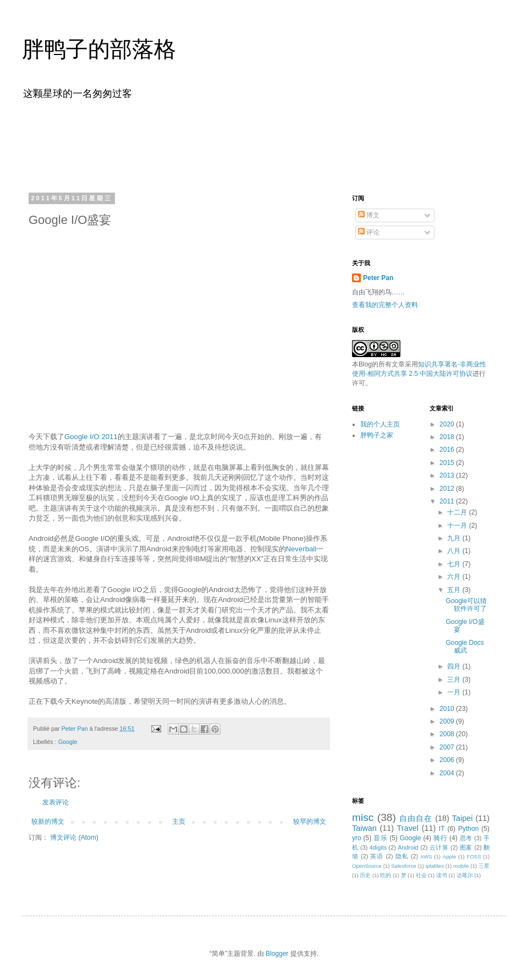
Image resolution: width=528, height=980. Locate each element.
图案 (466, 847)
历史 (365, 875)
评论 (369, 232)
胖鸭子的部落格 (99, 49)
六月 (455, 577)
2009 (448, 721)
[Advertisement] (264, 145)
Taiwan (364, 828)
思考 (466, 838)
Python (468, 829)
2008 (448, 734)
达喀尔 (465, 875)
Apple (450, 856)
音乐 (380, 838)
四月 (455, 666)
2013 (448, 475)
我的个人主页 (380, 424)
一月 (455, 692)
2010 (448, 709)
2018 (448, 437)
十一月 (458, 525)
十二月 (458, 512)
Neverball (301, 549)
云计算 (439, 847)
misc (363, 817)
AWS (426, 856)
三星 (484, 866)
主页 (179, 822)
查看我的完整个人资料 (385, 305)
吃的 (386, 875)
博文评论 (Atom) (74, 837)
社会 (421, 875)
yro (357, 838)
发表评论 (56, 802)
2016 (448, 450)
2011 (448, 501)
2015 (448, 463)
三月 (455, 680)
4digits (378, 847)
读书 (442, 875)
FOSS (474, 856)
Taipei (463, 818)
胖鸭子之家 (377, 435)
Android (408, 847)
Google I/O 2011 (91, 437)
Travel (408, 828)
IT (442, 829)
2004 (448, 773)
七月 (455, 564)
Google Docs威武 (464, 647)
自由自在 (416, 818)
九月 (455, 538)
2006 (448, 760)
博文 (369, 215)
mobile (461, 866)
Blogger (277, 954)
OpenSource (367, 866)
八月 (455, 551)
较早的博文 (310, 822)
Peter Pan (378, 278)
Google (68, 742)
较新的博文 (48, 822)
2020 (448, 424)
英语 (377, 856)
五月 (455, 590)
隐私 (402, 856)
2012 (448, 489)
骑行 (440, 838)
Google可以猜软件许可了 (466, 605)
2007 (448, 747)
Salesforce (403, 866)
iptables (435, 866)
